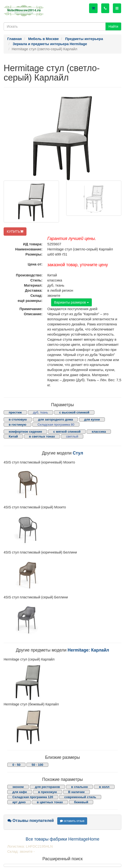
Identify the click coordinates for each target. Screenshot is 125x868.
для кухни (92, 419)
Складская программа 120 (33, 797)
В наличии (76, 792)
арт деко (19, 802)
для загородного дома (56, 419)
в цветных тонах (50, 802)
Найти (113, 26)
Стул (78, 453)
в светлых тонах (42, 436)
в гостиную (17, 425)
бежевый (81, 802)
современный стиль (80, 797)
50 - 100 (37, 765)
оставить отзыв (72, 821)
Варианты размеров (71, 302)
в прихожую (48, 792)
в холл (104, 787)
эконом (18, 787)
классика (99, 432)
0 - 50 (16, 765)
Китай (13, 436)
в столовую (18, 419)
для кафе (20, 792)
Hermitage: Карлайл (88, 650)
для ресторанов (47, 787)
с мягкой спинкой (67, 432)
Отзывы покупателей (31, 821)
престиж (15, 412)
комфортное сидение (25, 432)
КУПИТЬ (15, 231)
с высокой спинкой (74, 412)
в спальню (79, 787)
